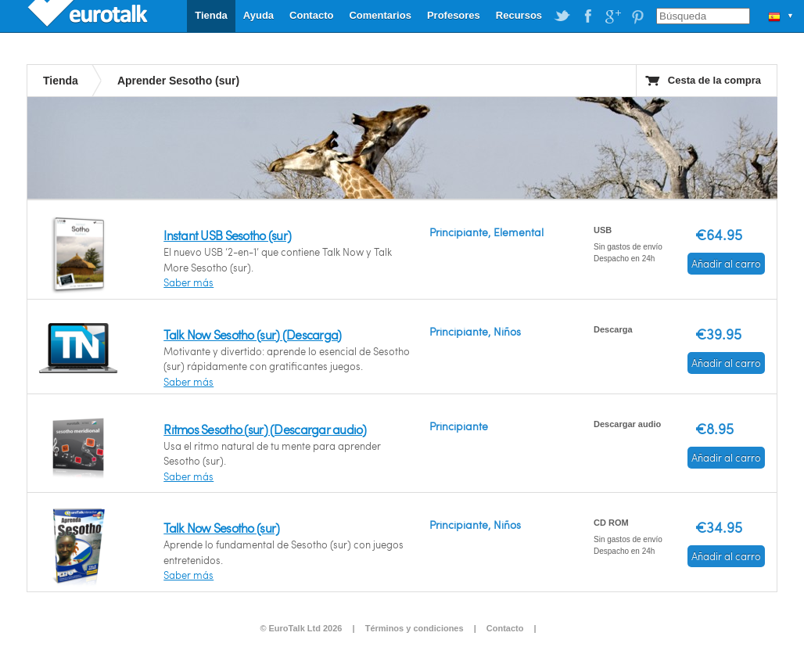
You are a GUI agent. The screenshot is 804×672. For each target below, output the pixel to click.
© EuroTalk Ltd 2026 (301, 628)
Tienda (211, 15)
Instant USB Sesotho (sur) (227, 235)
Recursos (519, 15)
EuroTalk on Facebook (587, 16)
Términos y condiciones (415, 628)
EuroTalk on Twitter (562, 16)
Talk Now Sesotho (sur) (221, 528)
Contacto (311, 15)
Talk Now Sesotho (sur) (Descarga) (252, 334)
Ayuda (258, 15)
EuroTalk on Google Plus (612, 16)
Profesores (454, 15)
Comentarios (380, 15)
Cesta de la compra (714, 80)
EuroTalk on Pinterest (637, 16)
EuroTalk (89, 16)
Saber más (188, 282)
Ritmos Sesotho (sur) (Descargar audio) (265, 429)
